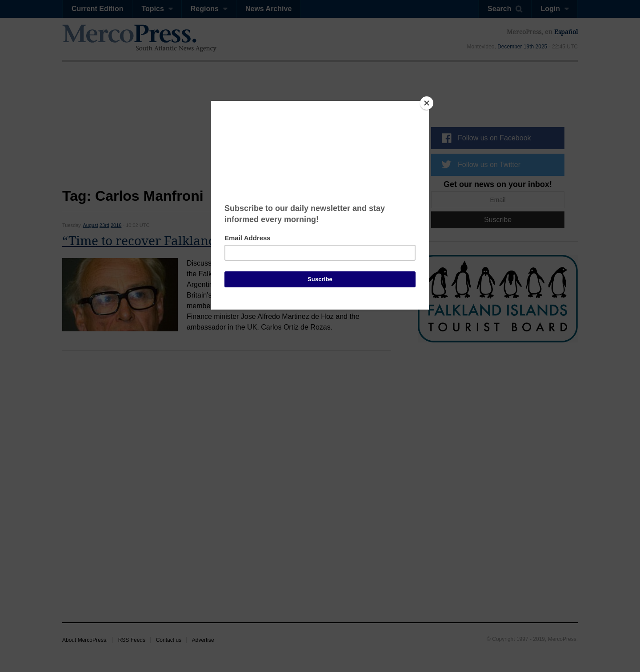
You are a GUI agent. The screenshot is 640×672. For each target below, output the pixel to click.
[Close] (427, 103)
